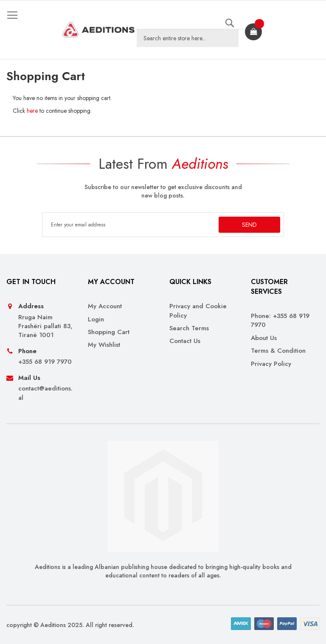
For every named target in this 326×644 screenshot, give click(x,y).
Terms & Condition (278, 351)
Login (96, 319)
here (32, 111)
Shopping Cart (109, 332)
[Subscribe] (249, 225)
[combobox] (188, 38)
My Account (105, 306)
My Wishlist (104, 345)
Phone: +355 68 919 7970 (280, 321)
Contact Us (185, 341)
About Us (264, 338)
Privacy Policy (271, 364)
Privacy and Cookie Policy (198, 311)
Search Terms (189, 328)
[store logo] (98, 30)
